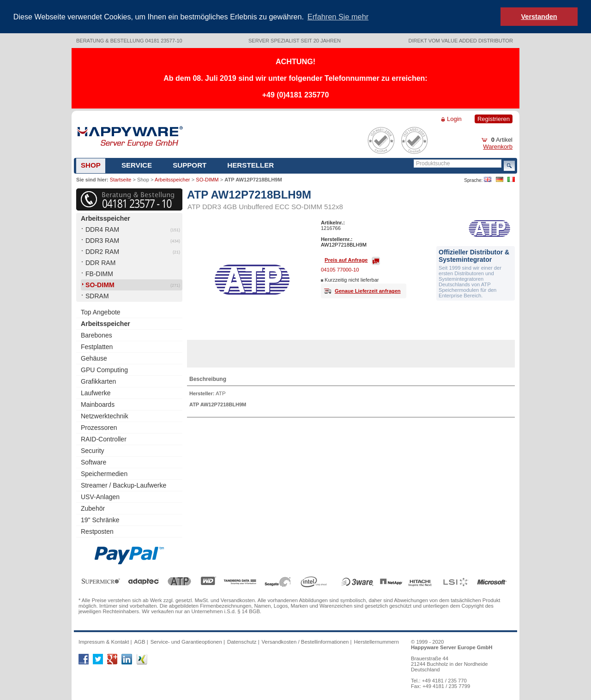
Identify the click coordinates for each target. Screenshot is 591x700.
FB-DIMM (99, 273)
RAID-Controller (104, 438)
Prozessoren (99, 427)
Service (137, 164)
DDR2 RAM (102, 251)
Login (454, 118)
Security (93, 450)
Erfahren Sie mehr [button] (338, 17)
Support (190, 164)
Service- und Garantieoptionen (186, 641)
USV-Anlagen (100, 496)
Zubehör (93, 507)
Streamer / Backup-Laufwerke (124, 484)
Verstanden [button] (539, 17)
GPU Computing (104, 369)
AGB (139, 641)
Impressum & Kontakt (104, 641)
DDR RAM (100, 262)
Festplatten (97, 346)
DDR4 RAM (102, 229)
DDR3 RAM (102, 240)
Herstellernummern (377, 641)
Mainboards (98, 404)
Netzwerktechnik (105, 415)
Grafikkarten (98, 380)
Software (93, 461)
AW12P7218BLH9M (344, 244)
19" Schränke (100, 519)
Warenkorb (498, 146)
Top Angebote (101, 311)
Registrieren (494, 118)
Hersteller (250, 164)
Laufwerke (96, 392)
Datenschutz (242, 641)
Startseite (121, 179)
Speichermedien (104, 473)
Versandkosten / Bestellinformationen (305, 641)
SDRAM (97, 295)
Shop (91, 164)
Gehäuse (94, 357)
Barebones (96, 334)
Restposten (97, 531)
